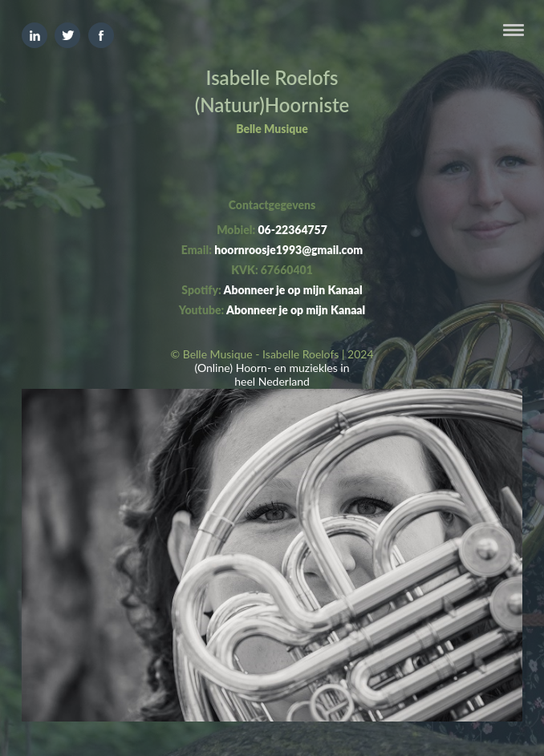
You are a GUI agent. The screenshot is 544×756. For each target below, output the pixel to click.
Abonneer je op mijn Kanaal (292, 290)
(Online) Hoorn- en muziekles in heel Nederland (272, 374)
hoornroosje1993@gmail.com (288, 250)
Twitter (67, 35)
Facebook (101, 35)
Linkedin (35, 35)
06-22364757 (292, 230)
